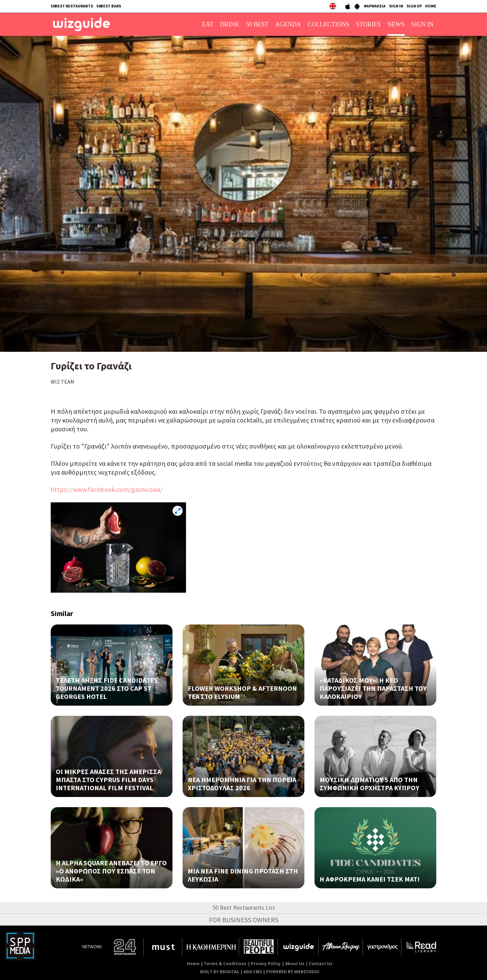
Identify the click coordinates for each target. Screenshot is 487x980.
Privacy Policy (266, 964)
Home (193, 964)
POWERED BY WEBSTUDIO (293, 972)
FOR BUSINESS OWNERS (244, 920)
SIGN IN (396, 6)
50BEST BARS (109, 6)
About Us (295, 964)
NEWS (396, 24)
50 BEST (257, 24)
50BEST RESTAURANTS (72, 6)
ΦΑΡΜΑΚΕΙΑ (375, 6)
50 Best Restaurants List (244, 907)
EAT (207, 24)
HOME (431, 6)
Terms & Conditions (225, 964)
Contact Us (321, 964)
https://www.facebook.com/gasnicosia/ (107, 489)
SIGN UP (414, 6)
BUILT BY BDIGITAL (220, 972)
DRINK (229, 24)
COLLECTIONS (329, 24)
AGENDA (288, 24)
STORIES (368, 24)
